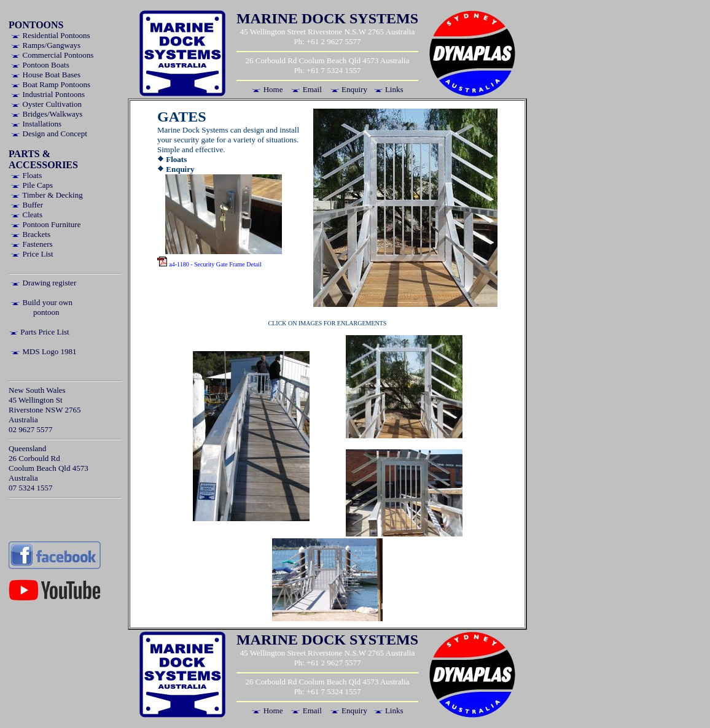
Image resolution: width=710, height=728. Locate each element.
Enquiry (349, 89)
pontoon (46, 312)
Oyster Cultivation (46, 104)
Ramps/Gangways (45, 45)
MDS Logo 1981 (43, 351)
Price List (32, 254)
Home (267, 89)
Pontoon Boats (40, 65)
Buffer (27, 205)
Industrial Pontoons (48, 94)
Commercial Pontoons (52, 55)
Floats (26, 175)
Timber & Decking (46, 195)
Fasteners (31, 244)
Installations (36, 124)
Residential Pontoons (50, 35)
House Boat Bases (45, 75)
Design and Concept (49, 134)
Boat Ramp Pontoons (50, 84)
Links (388, 89)
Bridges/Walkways (46, 114)
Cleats (26, 215)
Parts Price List (39, 332)
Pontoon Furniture (45, 224)
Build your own (41, 302)
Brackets (30, 234)
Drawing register (43, 283)
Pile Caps (32, 185)
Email (306, 89)
